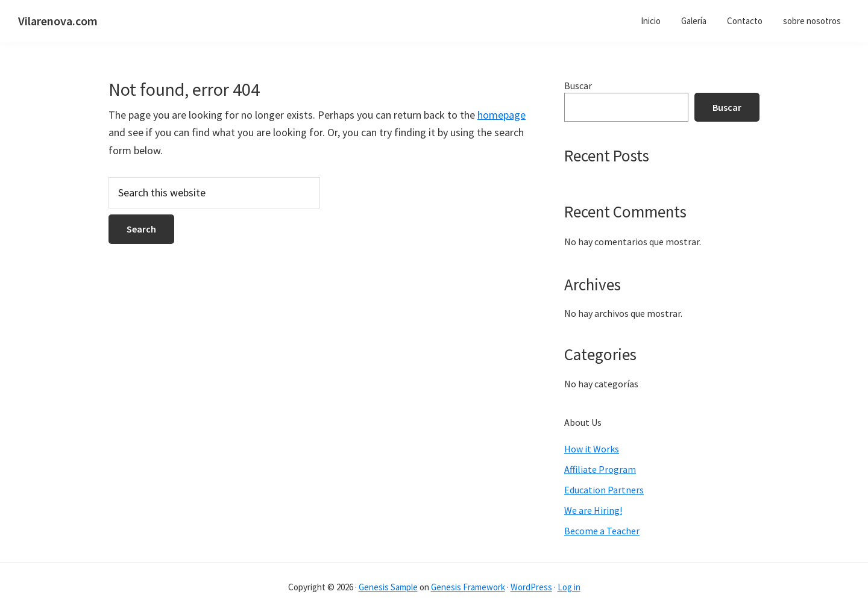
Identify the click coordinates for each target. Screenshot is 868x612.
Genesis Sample (388, 587)
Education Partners (604, 490)
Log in (569, 587)
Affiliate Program (600, 469)
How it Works (592, 449)
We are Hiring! (593, 510)
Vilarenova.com (58, 21)
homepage (502, 115)
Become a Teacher (602, 531)
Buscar (578, 86)
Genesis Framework (468, 587)
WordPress (531, 587)
